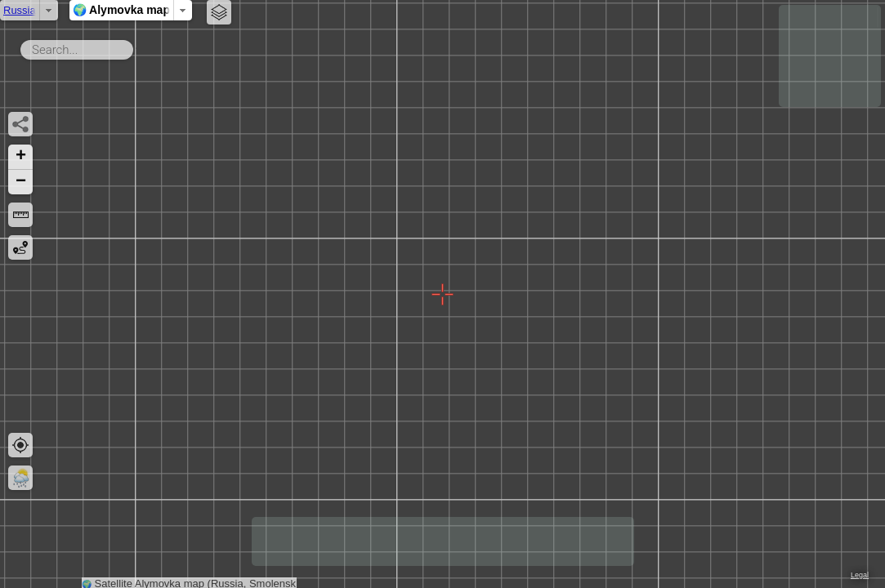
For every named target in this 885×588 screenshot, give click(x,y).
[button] (20, 157)
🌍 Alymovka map (362, 10)
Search (136, 47)
